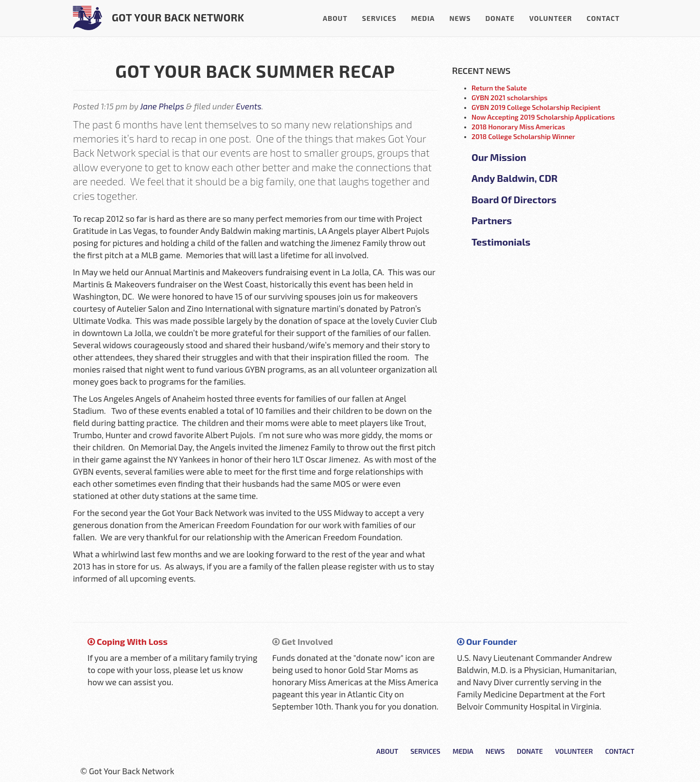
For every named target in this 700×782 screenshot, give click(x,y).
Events (248, 106)
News (460, 18)
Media (423, 18)
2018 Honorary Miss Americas (518, 127)
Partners (492, 220)
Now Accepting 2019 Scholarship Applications (543, 117)
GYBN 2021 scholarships (509, 98)
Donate (500, 18)
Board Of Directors (514, 199)
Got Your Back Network (159, 18)
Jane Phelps (162, 106)
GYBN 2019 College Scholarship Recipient (536, 107)
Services (379, 18)
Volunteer (551, 18)
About (335, 18)
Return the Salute (499, 88)
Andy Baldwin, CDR (515, 178)
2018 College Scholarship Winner (523, 136)
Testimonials (501, 242)
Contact (603, 18)
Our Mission (499, 157)
